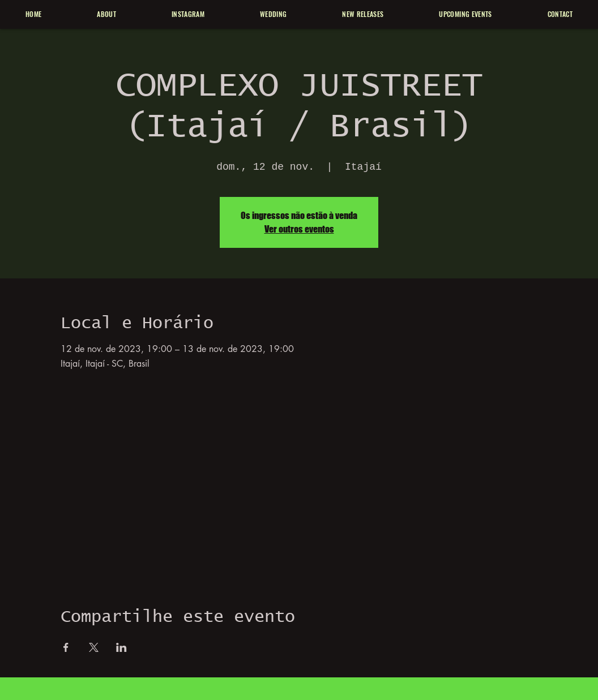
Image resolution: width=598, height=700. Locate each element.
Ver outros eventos (299, 229)
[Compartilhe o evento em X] (94, 647)
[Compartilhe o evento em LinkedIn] (121, 647)
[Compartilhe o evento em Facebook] (66, 647)
